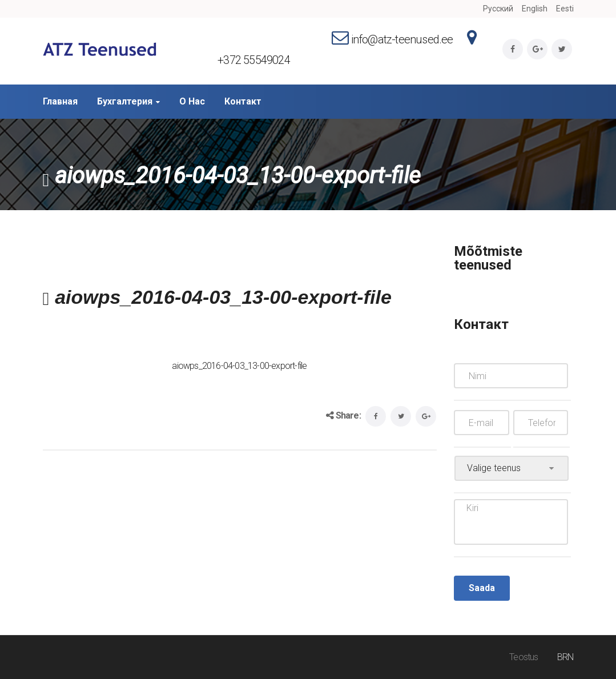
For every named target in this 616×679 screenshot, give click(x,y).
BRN (565, 657)
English (535, 9)
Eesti (565, 9)
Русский (498, 9)
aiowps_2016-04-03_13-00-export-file (239, 366)
